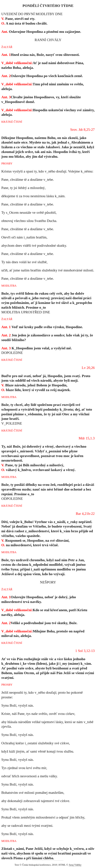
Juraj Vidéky (75, 865)
